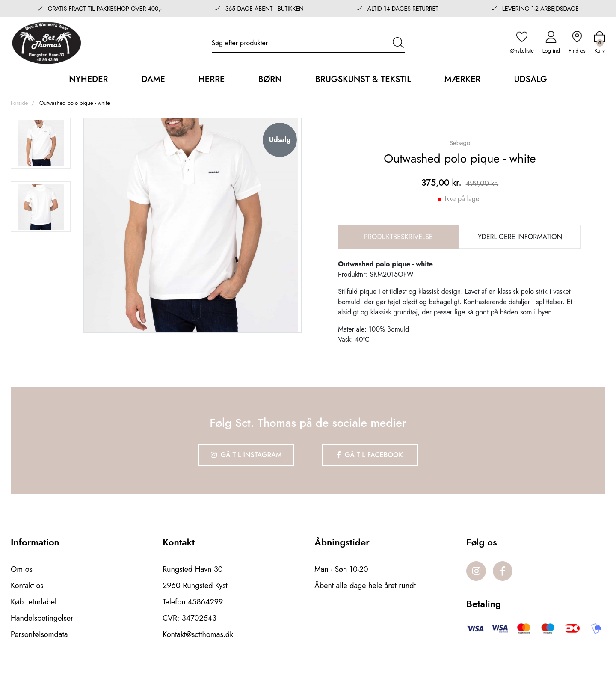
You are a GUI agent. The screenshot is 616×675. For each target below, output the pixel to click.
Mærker (463, 79)
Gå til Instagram (246, 455)
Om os (22, 569)
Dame (153, 79)
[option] (41, 143)
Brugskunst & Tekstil (363, 79)
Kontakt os (27, 586)
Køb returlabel (34, 602)
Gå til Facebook (370, 455)
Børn (270, 79)
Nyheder (88, 79)
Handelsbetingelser (42, 618)
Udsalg (530, 79)
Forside (19, 103)
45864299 (205, 602)
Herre (212, 79)
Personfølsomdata (39, 634)
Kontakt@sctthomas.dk (198, 634)
